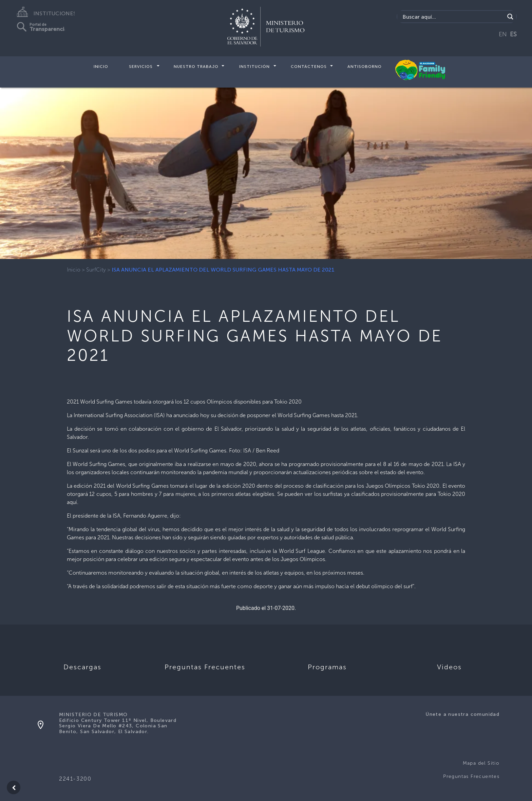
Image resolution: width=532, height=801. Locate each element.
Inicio (101, 67)
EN (503, 34)
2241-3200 (75, 779)
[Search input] (453, 17)
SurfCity (96, 270)
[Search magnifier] (510, 17)
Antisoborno (365, 67)
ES (513, 34)
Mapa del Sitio (481, 763)
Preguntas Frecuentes (471, 776)
